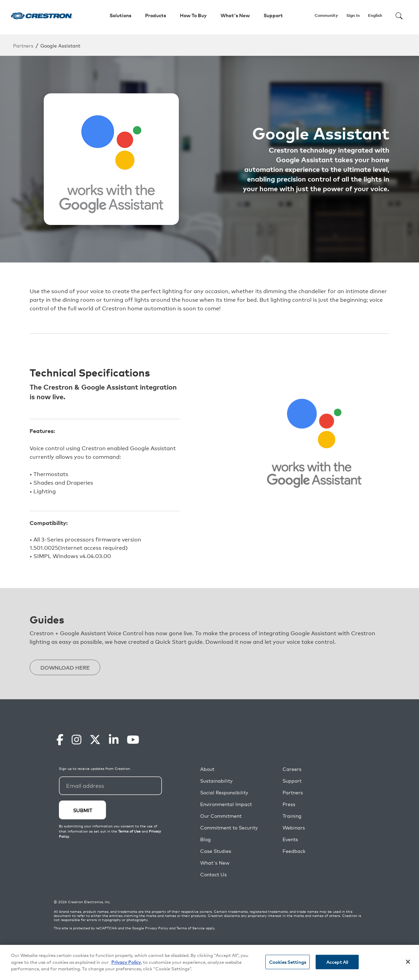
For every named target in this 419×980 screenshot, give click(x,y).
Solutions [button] (120, 15)
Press (289, 804)
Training (292, 816)
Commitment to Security (229, 828)
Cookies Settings (288, 962)
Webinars (294, 828)
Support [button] (273, 15)
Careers (292, 769)
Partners (23, 45)
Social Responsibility (224, 793)
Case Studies (216, 851)
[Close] (408, 962)
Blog (206, 840)
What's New (235, 15)
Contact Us (213, 875)
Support (292, 781)
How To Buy (193, 15)
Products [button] (156, 15)
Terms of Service (191, 928)
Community (326, 15)
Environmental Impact (226, 804)
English (375, 15)
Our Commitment (221, 816)
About (207, 769)
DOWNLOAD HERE (67, 668)
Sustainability (216, 781)
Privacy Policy (157, 928)
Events (290, 840)
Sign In (353, 15)
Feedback (294, 851)
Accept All (337, 962)
